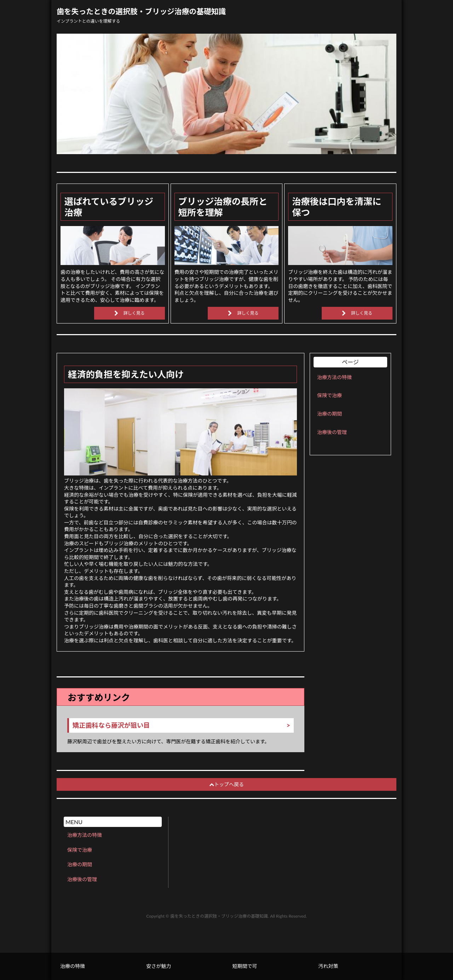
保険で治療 (329, 395)
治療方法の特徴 (334, 377)
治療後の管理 (332, 432)
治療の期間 (329, 414)
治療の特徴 (73, 966)
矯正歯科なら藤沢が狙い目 (111, 725)
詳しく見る (134, 313)
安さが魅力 (159, 966)
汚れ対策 (328, 966)
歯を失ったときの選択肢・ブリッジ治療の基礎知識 (141, 11)
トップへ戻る (226, 784)
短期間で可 (245, 966)
